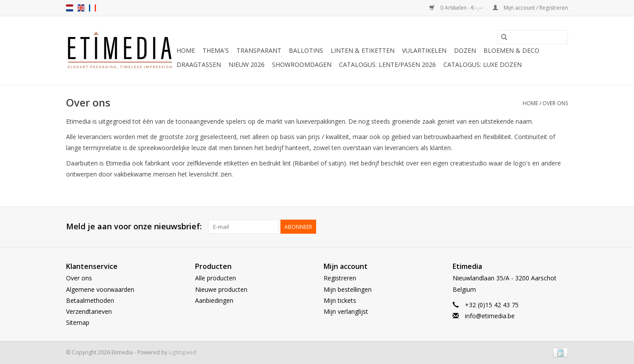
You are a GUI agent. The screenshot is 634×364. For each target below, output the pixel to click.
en (81, 8)
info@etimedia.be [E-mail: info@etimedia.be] (490, 316)
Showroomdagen (302, 64)
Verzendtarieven (89, 311)
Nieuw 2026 (247, 64)
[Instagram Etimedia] (561, 227)
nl (70, 8)
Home (186, 50)
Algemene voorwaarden (100, 289)
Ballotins (306, 50)
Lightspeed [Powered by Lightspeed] (182, 352)
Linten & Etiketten (363, 50)
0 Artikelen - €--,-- (457, 8)
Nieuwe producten (221, 289)
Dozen (465, 50)
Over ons (555, 103)
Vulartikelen (424, 50)
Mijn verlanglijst (346, 311)
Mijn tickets (340, 300)
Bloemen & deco (511, 50)
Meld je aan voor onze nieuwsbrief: (134, 226)
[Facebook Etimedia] (545, 227)
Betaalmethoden (90, 300)
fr (92, 8)
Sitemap (78, 322)
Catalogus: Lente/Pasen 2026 (387, 64)
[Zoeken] (533, 37)
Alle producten (216, 278)
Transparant (259, 50)
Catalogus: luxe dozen (483, 64)
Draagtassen (199, 64)
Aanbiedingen (214, 300)
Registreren (340, 278)
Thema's (216, 50)
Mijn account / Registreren (530, 8)
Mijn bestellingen (348, 289)
